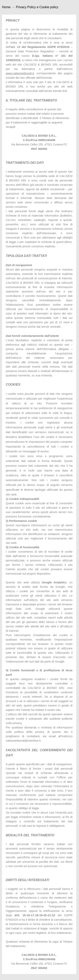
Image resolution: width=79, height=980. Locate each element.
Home (6, 7)
